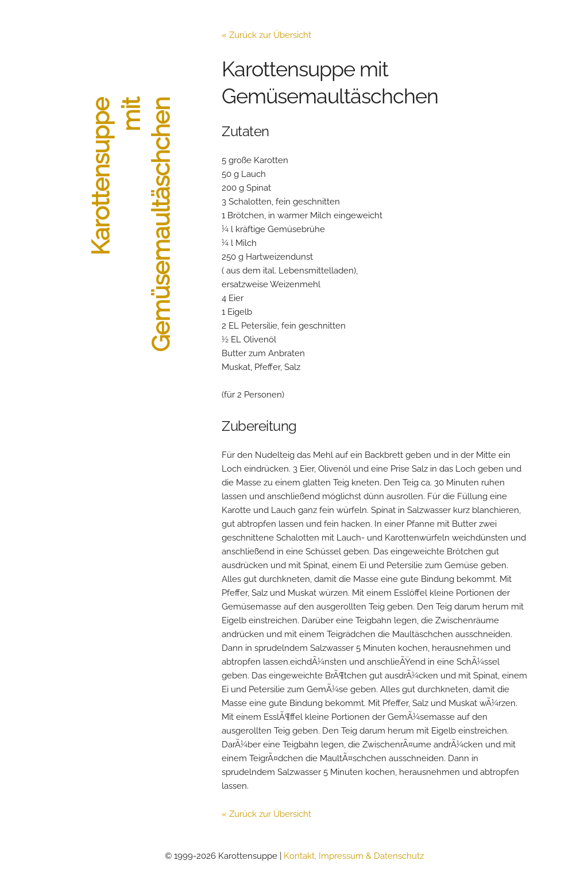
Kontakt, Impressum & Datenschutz (354, 856)
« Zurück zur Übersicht (266, 35)
